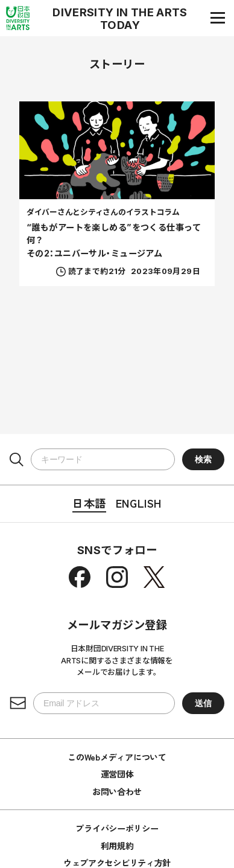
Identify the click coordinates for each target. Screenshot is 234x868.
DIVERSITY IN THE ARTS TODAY (120, 19)
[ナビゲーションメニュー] (218, 18)
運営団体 (117, 774)
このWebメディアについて (117, 757)
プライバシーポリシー (117, 828)
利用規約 (117, 846)
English (139, 503)
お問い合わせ (117, 791)
